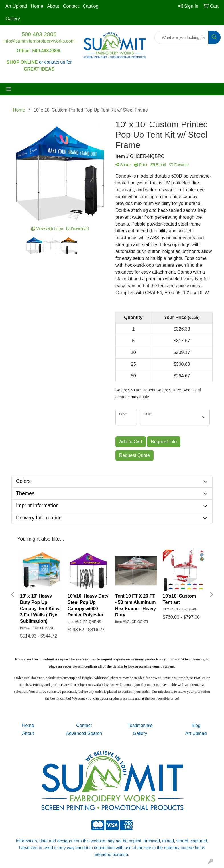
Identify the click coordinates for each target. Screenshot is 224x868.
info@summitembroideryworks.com (39, 41)
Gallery (13, 19)
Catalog (90, 6)
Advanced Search (84, 733)
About (53, 6)
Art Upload (16, 6)
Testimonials (140, 725)
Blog (196, 725)
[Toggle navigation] (9, 89)
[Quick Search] (182, 37)
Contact (71, 6)
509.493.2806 (39, 34)
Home (37, 6)
